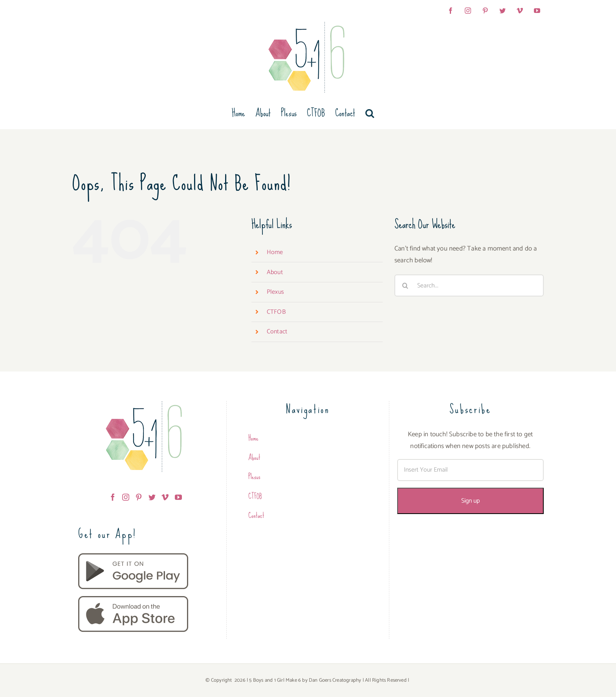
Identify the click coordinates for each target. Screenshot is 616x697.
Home (275, 252)
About (275, 272)
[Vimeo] (165, 497)
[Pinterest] (139, 497)
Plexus (275, 292)
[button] (370, 113)
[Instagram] (126, 497)
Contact (277, 332)
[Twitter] (152, 497)
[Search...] (469, 285)
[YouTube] (178, 497)
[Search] (405, 285)
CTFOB (276, 312)
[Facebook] (113, 497)
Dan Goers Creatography (335, 680)
